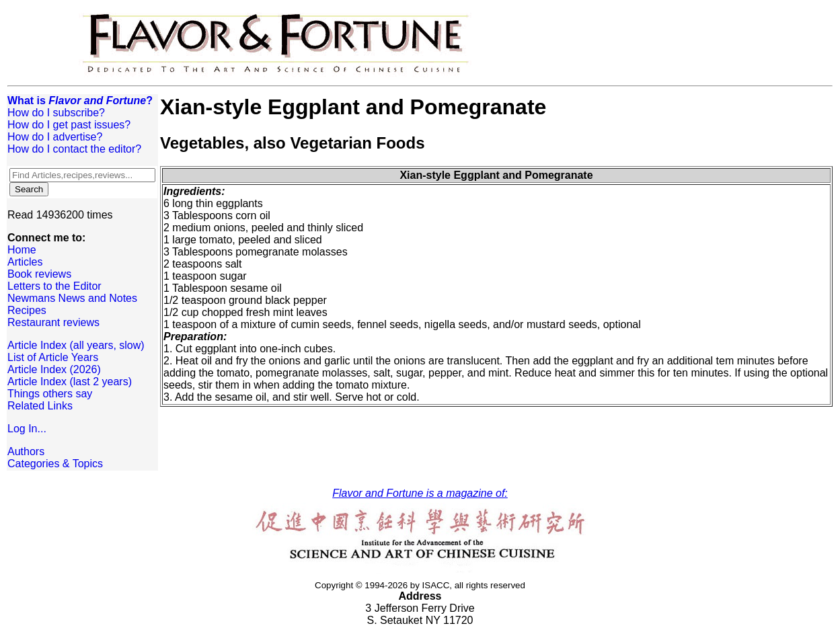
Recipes (27, 310)
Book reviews (39, 274)
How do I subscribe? (56, 113)
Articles (25, 262)
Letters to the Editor (54, 286)
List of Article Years (53, 357)
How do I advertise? (55, 137)
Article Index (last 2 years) (70, 382)
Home (22, 250)
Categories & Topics (55, 464)
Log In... (27, 429)
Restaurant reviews (53, 322)
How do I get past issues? (69, 125)
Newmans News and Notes (72, 298)
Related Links (40, 406)
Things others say (50, 394)
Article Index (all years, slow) (76, 345)
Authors (26, 451)
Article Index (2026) (54, 369)
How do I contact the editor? (74, 149)
